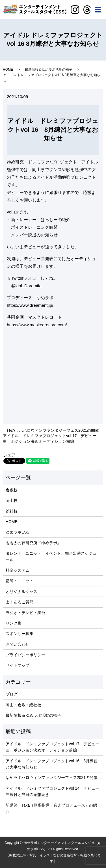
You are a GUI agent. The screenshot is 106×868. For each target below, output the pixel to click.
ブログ (12, 694)
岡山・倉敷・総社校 (23, 705)
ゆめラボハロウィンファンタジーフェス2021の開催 (53, 430)
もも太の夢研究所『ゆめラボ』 (33, 543)
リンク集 (14, 623)
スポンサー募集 (20, 634)
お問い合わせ (18, 644)
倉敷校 (12, 490)
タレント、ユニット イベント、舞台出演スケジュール (51, 556)
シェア (9, 455)
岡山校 (12, 500)
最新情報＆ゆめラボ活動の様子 (49, 70)
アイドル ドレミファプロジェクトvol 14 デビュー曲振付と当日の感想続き (52, 791)
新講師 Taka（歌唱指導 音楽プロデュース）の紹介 (51, 808)
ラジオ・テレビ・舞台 (25, 613)
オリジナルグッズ (21, 591)
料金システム (18, 570)
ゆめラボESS (18, 532)
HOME (8, 70)
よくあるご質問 (20, 602)
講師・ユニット (20, 581)
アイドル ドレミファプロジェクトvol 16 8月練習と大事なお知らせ (52, 764)
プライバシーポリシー (25, 655)
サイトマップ (18, 665)
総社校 (12, 511)
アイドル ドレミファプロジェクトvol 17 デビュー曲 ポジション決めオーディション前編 (50, 439)
